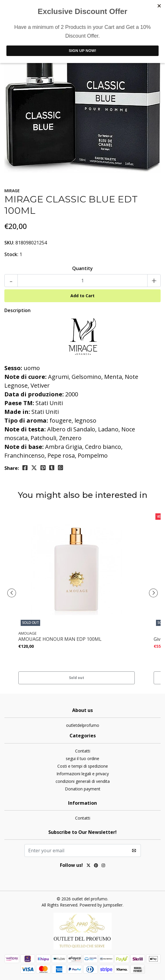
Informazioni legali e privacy (83, 774)
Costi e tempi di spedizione (83, 766)
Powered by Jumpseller (101, 905)
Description (17, 310)
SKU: (9, 243)
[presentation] (12, 593)
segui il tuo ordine (82, 758)
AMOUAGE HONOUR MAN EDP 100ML (60, 639)
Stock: (11, 254)
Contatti (83, 751)
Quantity (82, 268)
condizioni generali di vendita (83, 781)
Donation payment (83, 789)
